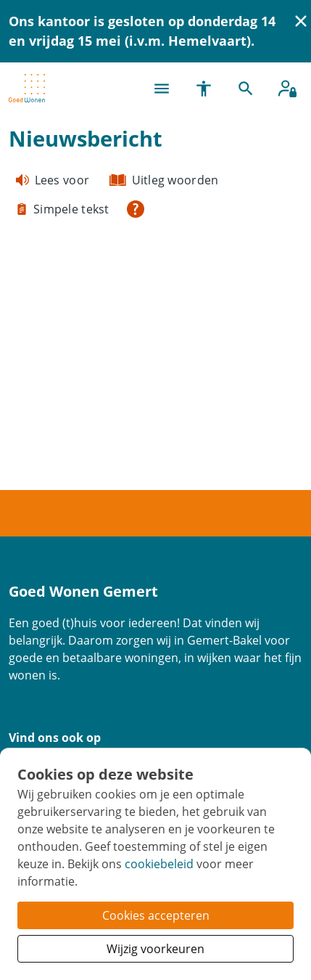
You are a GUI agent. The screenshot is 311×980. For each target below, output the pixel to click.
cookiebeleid (159, 864)
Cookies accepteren (156, 915)
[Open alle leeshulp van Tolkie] (136, 209)
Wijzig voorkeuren (155, 949)
